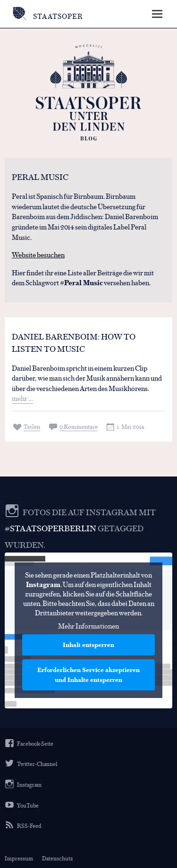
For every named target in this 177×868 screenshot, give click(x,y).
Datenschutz (57, 858)
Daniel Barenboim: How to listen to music (74, 342)
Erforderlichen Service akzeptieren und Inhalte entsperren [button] (88, 675)
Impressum (19, 858)
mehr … (22, 398)
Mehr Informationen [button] (88, 626)
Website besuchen (38, 254)
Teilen (32, 426)
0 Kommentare (79, 426)
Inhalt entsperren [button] (88, 645)
